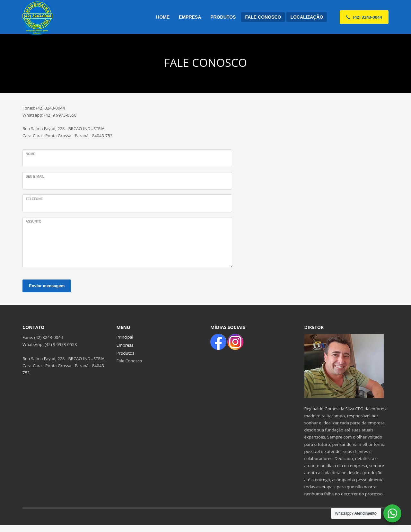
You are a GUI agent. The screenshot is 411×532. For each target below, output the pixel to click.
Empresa (125, 345)
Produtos (126, 353)
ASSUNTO (34, 222)
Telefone (34, 199)
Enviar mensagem (47, 286)
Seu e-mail (35, 177)
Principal (125, 337)
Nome (31, 154)
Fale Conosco (129, 361)
